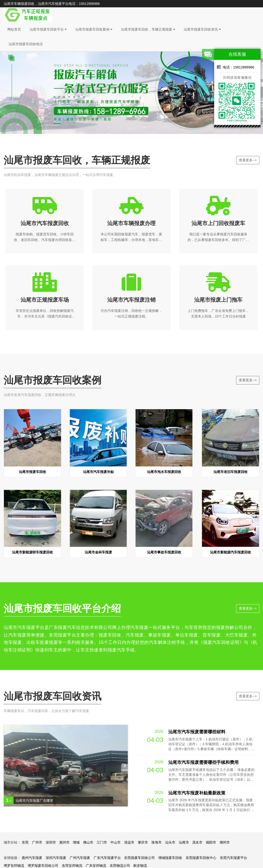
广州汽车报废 (80, 859)
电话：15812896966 (235, 67)
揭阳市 (211, 844)
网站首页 (14, 29)
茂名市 (197, 844)
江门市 (102, 844)
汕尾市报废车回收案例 (94, 29)
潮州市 (225, 844)
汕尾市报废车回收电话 (26, 44)
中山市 (116, 844)
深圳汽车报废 (56, 859)
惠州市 (64, 844)
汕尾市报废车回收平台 (48, 29)
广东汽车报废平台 (107, 859)
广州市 (37, 844)
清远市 (129, 844)
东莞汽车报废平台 (233, 859)
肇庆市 (143, 844)
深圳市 (51, 844)
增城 (76, 844)
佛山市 (88, 844)
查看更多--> (248, 160)
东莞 (25, 844)
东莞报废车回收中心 (201, 859)
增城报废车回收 (170, 859)
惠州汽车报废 (32, 859)
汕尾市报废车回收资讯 (202, 29)
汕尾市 (184, 844)
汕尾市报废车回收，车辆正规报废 (148, 29)
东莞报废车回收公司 (139, 859)
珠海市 (157, 844)
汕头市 (170, 844)
